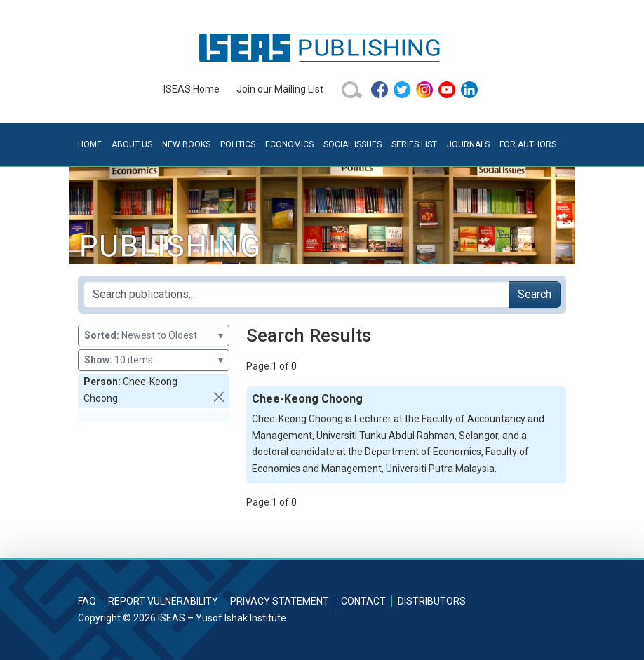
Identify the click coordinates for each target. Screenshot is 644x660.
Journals (468, 144)
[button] (219, 397)
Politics (238, 144)
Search (535, 294)
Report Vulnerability (163, 601)
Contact (363, 601)
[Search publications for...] (296, 295)
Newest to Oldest (154, 336)
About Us (132, 144)
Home (90, 144)
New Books (186, 144)
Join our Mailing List (280, 89)
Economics (289, 144)
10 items (154, 360)
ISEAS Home (192, 89)
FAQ (87, 601)
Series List (414, 144)
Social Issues (353, 144)
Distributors (432, 601)
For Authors (528, 144)
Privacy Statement (280, 601)
